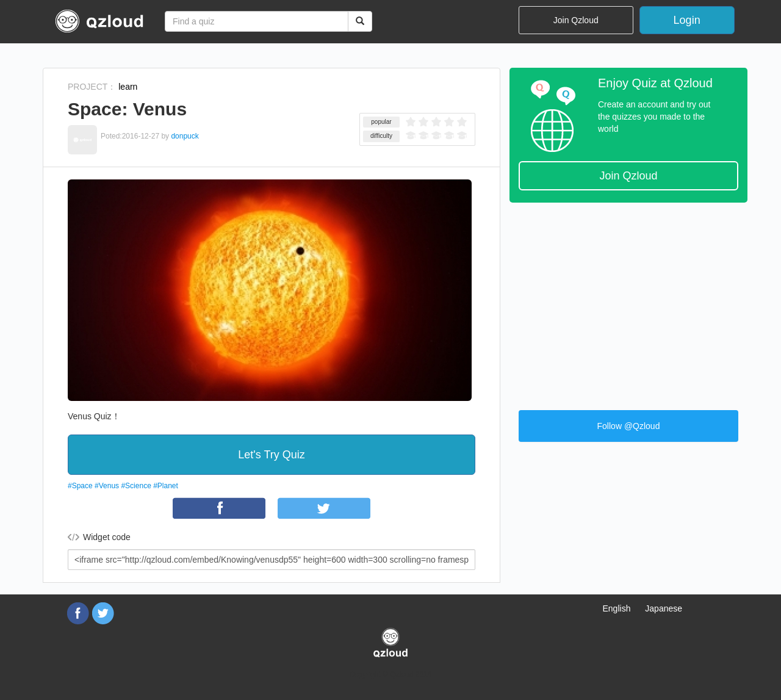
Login (687, 20)
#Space (80, 486)
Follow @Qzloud (629, 426)
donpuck (185, 136)
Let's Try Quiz (271, 455)
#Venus (107, 486)
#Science (136, 486)
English (617, 608)
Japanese (664, 608)
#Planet (166, 486)
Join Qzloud (576, 20)
